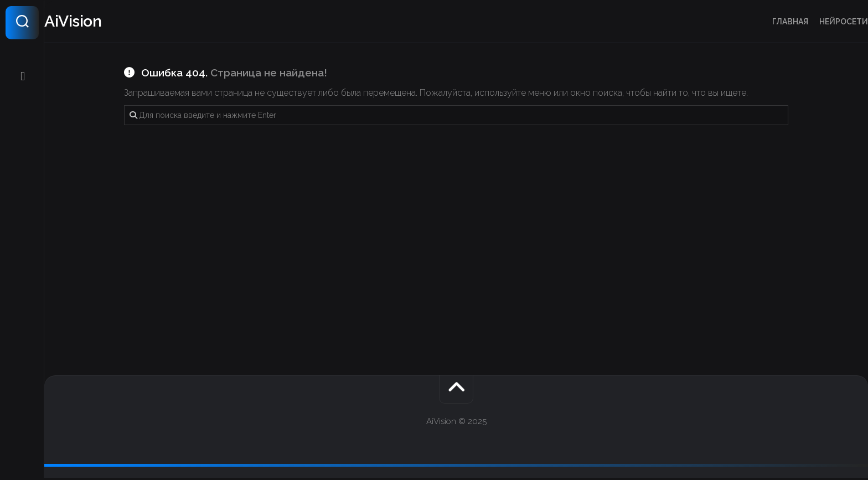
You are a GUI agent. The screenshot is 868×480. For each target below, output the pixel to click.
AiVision (96, 22)
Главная (768, 22)
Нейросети (821, 22)
